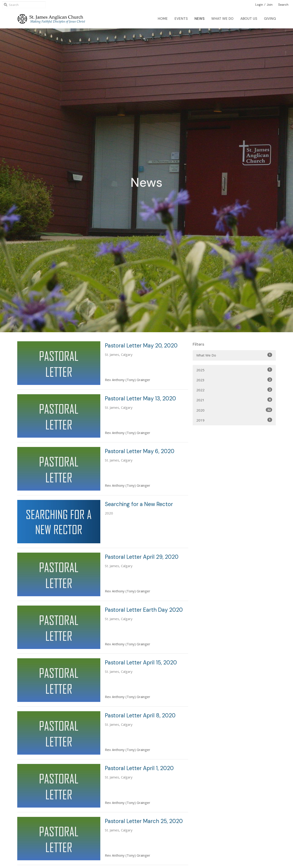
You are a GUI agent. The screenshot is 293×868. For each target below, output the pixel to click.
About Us (249, 19)
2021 (234, 400)
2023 (234, 380)
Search (283, 5)
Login (259, 5)
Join (270, 5)
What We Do (222, 19)
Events (181, 19)
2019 (234, 420)
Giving (270, 19)
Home (163, 19)
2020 (234, 410)
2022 (234, 390)
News (199, 19)
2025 (234, 370)
